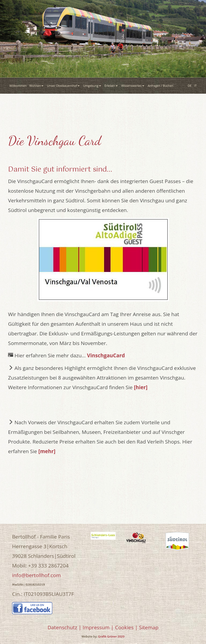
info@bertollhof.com (36, 575)
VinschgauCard (106, 355)
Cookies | (126, 627)
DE (190, 86)
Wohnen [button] (37, 86)
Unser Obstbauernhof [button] (64, 86)
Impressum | (98, 627)
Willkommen (18, 86)
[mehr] (47, 451)
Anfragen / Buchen (161, 86)
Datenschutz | (64, 627)
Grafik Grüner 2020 (111, 637)
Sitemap (149, 627)
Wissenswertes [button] (133, 86)
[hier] (141, 387)
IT (195, 86)
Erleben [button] (112, 86)
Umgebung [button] (92, 86)
